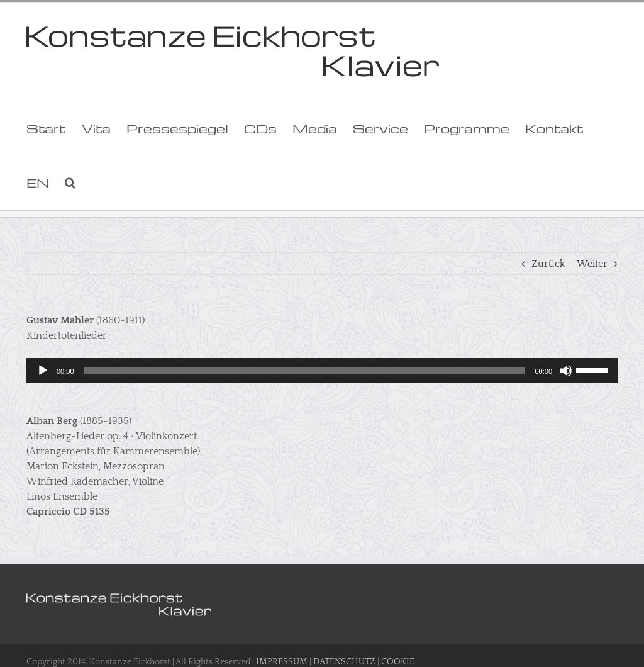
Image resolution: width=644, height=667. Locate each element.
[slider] (305, 371)
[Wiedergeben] (43, 371)
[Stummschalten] (566, 371)
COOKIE (398, 662)
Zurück (548, 264)
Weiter (592, 264)
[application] (322, 371)
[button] (70, 182)
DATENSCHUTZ (344, 662)
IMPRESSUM (282, 662)
